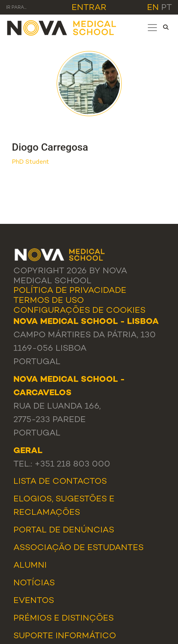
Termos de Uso (49, 301)
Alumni (30, 566)
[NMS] (62, 27)
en (153, 8)
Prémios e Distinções (64, 619)
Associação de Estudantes (78, 548)
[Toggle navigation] (152, 28)
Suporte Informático (65, 636)
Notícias (34, 583)
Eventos (34, 601)
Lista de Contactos (60, 482)
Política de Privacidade (70, 291)
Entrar (89, 8)
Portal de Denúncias (64, 530)
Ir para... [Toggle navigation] (16, 8)
